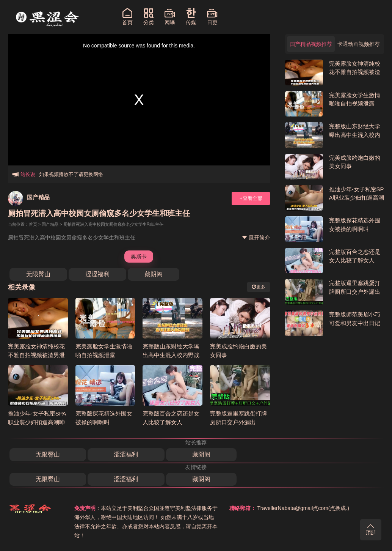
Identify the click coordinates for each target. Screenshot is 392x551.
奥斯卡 (139, 257)
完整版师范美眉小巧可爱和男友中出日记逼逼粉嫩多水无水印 (355, 323)
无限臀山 (38, 274)
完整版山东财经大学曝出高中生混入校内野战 (355, 135)
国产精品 (38, 197)
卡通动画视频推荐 (359, 44)
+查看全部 (251, 198)
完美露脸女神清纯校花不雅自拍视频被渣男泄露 (36, 355)
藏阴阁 (154, 274)
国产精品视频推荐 (311, 44)
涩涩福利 (97, 274)
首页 (33, 224)
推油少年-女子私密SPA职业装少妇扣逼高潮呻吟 (37, 422)
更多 (259, 287)
